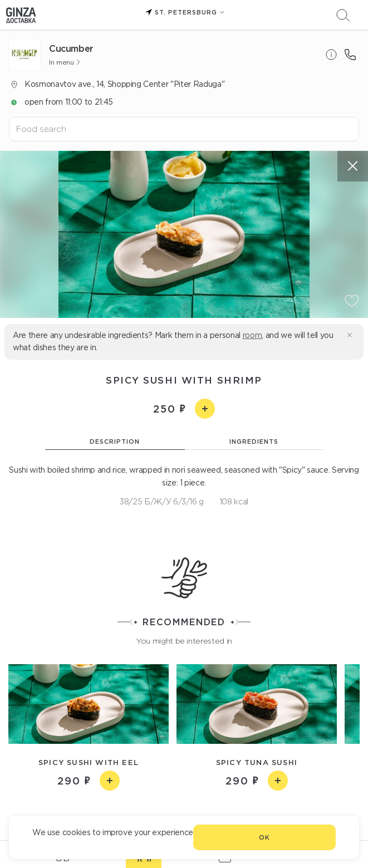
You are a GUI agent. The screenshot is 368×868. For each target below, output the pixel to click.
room (252, 335)
